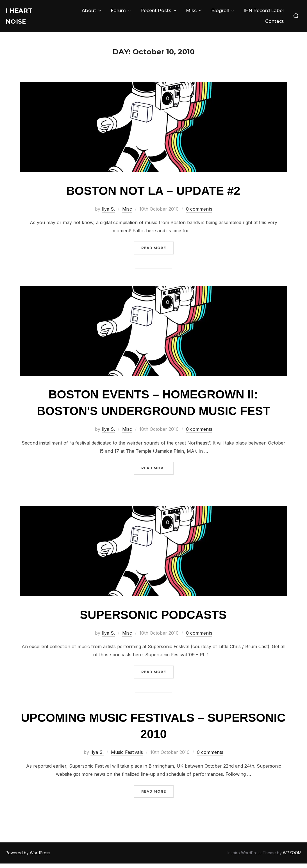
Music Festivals (127, 757)
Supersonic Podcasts (153, 619)
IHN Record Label (264, 13)
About (92, 13)
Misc (194, 13)
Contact (274, 23)
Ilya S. (108, 213)
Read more (157, 252)
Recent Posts (159, 13)
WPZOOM (292, 857)
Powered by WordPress (28, 857)
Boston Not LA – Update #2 (153, 195)
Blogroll (223, 13)
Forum (121, 13)
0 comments (199, 213)
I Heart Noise (22, 18)
